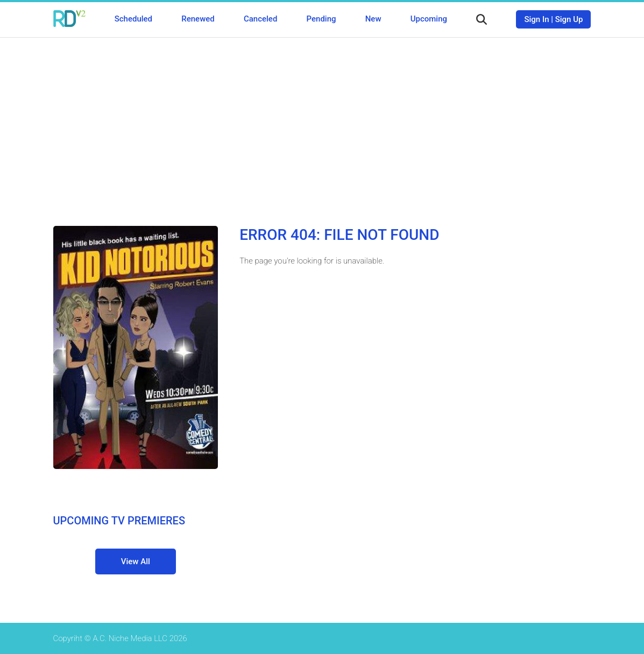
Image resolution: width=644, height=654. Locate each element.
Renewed (198, 19)
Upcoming (429, 19)
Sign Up (569, 19)
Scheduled (133, 19)
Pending (321, 19)
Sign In (536, 19)
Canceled (260, 19)
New (373, 19)
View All (136, 561)
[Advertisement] (322, 124)
